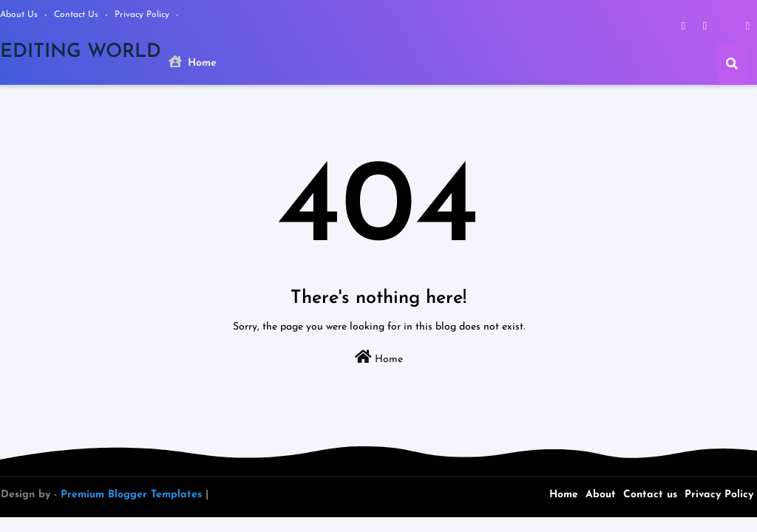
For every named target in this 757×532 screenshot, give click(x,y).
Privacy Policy (143, 15)
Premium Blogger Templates (131, 495)
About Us (20, 15)
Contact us (78, 15)
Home (193, 62)
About (601, 495)
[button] (732, 64)
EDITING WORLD (81, 52)
